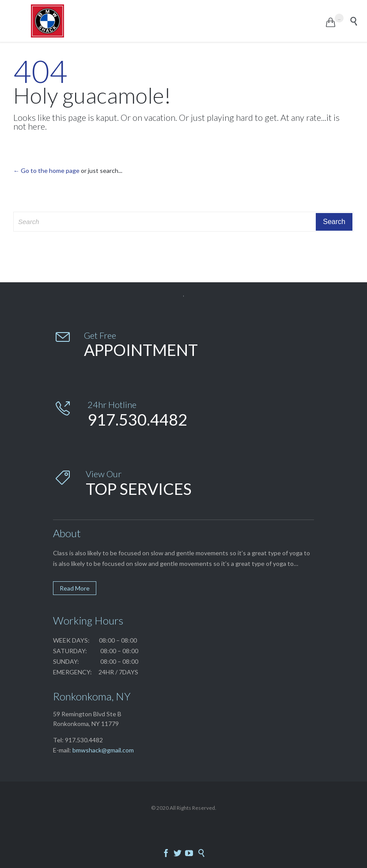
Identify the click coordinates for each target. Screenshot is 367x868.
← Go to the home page (46, 170)
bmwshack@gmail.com (103, 750)
